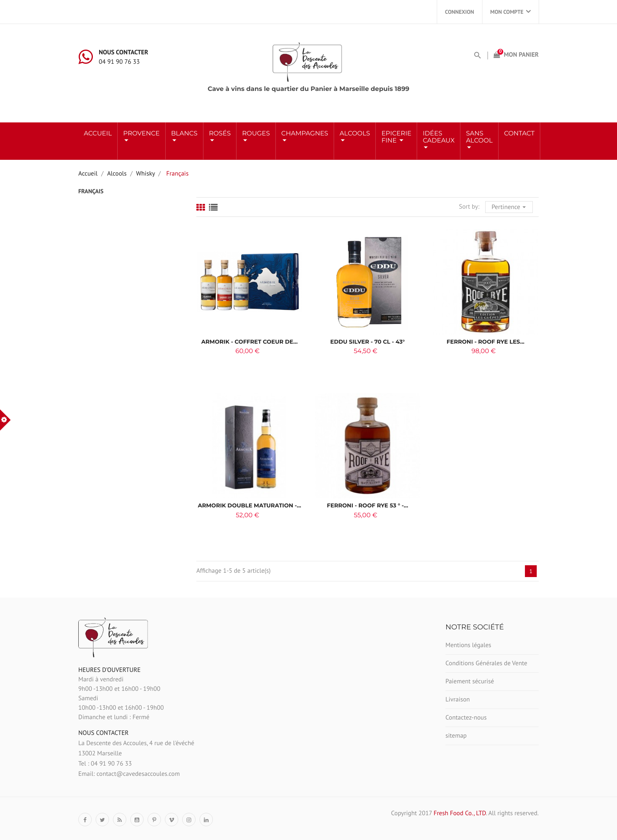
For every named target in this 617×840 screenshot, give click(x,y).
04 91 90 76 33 (119, 62)
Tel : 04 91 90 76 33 (105, 764)
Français (91, 191)
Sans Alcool (479, 137)
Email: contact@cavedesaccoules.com (129, 774)
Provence (141, 134)
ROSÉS (220, 134)
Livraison (458, 699)
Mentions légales (468, 645)
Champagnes (305, 134)
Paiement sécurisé (470, 681)
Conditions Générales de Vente (486, 663)
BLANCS (184, 134)
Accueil (98, 134)
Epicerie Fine (396, 137)
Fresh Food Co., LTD (460, 813)
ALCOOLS (355, 134)
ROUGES (256, 134)
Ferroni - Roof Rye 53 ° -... (368, 505)
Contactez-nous (466, 718)
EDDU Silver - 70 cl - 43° (367, 342)
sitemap (456, 736)
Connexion (460, 12)
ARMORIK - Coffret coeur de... (250, 342)
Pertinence (510, 206)
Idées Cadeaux (439, 137)
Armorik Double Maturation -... (250, 505)
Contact (519, 134)
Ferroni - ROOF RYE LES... (486, 342)
